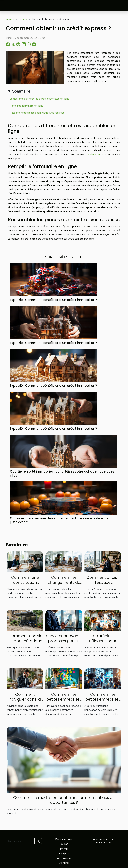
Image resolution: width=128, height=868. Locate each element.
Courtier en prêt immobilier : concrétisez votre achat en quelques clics (62, 474)
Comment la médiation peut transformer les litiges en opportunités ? (64, 800)
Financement (64, 839)
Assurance (64, 858)
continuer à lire (96, 154)
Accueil (10, 19)
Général (23, 19)
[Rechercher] (20, 841)
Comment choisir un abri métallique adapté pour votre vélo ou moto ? (25, 643)
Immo (64, 849)
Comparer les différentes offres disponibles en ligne (39, 99)
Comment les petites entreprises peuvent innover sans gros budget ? (64, 702)
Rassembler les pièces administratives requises (37, 113)
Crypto (64, 854)
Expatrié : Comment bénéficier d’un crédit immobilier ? (53, 300)
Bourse (64, 844)
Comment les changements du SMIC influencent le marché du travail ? (64, 585)
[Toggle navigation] (8, 6)
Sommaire (21, 91)
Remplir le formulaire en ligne (26, 106)
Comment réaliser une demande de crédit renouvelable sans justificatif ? (59, 520)
